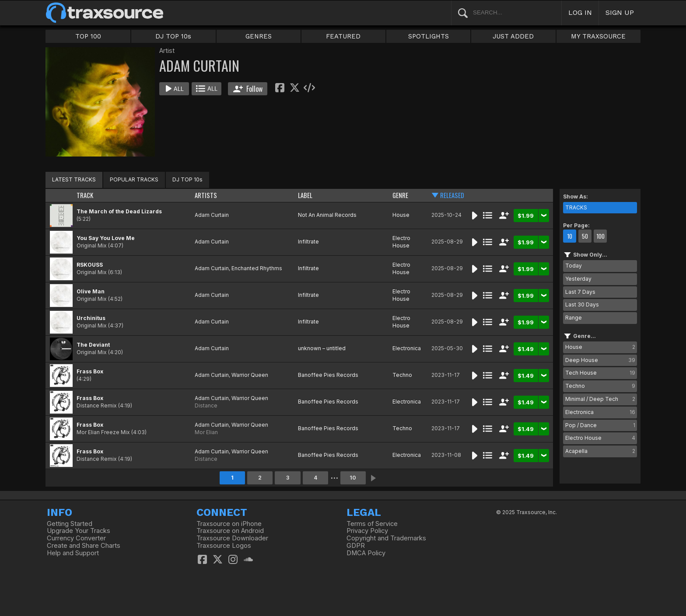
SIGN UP (620, 12)
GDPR (356, 546)
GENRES (259, 36)
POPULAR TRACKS (134, 179)
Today (574, 266)
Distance (206, 405)
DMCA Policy (366, 553)
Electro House (401, 242)
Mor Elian (206, 432)
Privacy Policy (367, 531)
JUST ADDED (513, 36)
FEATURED (343, 36)
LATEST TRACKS (74, 179)
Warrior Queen (250, 375)
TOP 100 (88, 36)
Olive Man (91, 291)
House (401, 215)
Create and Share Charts (84, 546)
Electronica (407, 348)
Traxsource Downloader (232, 538)
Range (574, 318)
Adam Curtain (212, 215)
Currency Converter (76, 538)
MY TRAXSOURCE (598, 36)
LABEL (305, 195)
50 (585, 236)
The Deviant (93, 345)
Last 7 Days (580, 292)
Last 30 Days (582, 305)
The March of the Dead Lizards (119, 211)
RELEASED (452, 195)
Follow (248, 89)
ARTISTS (206, 195)
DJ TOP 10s (173, 36)
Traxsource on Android (230, 531)
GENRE (400, 195)
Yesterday (578, 279)
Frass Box (90, 371)
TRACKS (576, 207)
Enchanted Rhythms (257, 268)
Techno (402, 375)
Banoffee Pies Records (328, 375)
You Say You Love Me (106, 238)
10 (353, 478)
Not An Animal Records (327, 215)
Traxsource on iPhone (229, 524)
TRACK (85, 195)
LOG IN (580, 12)
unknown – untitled (322, 348)
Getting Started (70, 524)
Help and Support (73, 553)
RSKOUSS (90, 265)
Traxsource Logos (224, 546)
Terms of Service (372, 524)
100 (600, 236)
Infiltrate (308, 242)
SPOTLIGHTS (429, 36)
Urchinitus (91, 318)
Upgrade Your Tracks (79, 531)
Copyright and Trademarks (386, 538)
